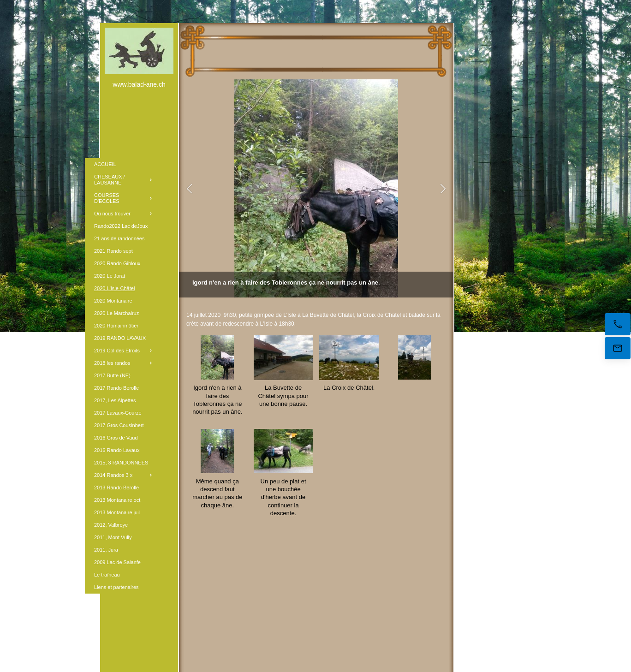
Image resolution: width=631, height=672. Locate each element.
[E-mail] (618, 348)
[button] (189, 188)
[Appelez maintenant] (618, 324)
